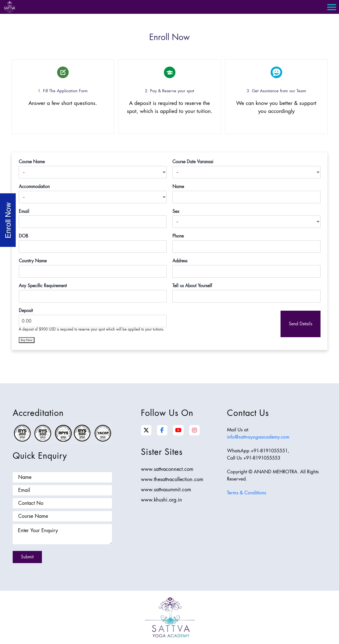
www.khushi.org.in (162, 500)
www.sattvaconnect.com (167, 469)
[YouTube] (178, 430)
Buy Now (27, 340)
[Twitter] (146, 430)
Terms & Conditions (247, 493)
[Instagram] (194, 430)
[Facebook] (162, 430)
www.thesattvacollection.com (172, 479)
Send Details (301, 324)
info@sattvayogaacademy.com (258, 437)
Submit (27, 557)
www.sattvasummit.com (166, 489)
